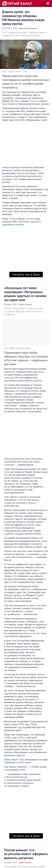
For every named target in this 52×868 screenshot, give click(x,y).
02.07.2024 (7, 28)
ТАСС (32, 101)
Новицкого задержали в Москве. (22, 223)
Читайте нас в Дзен (26, 274)
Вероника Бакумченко (28, 28)
